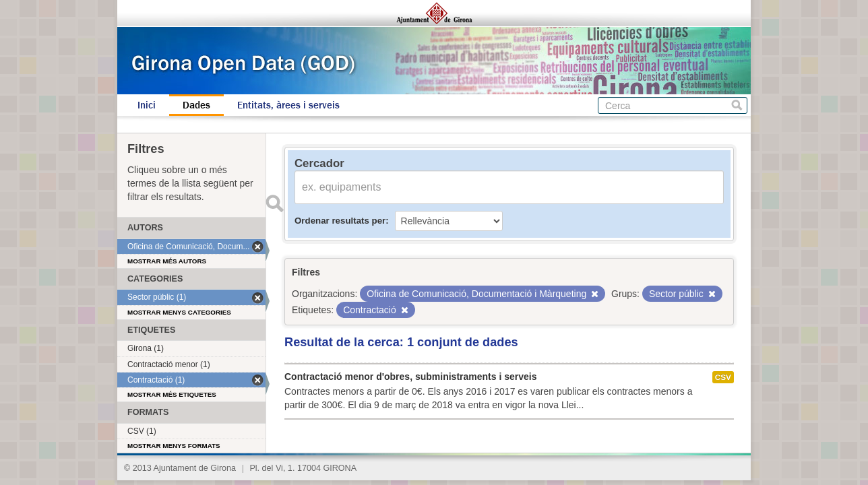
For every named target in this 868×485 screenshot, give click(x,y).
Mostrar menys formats (174, 446)
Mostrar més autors (167, 261)
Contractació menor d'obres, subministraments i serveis (410, 377)
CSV (723, 377)
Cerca (737, 105)
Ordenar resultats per (340, 221)
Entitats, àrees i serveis (288, 105)
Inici (147, 105)
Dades (196, 105)
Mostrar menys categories (179, 312)
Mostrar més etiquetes (172, 394)
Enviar (274, 203)
